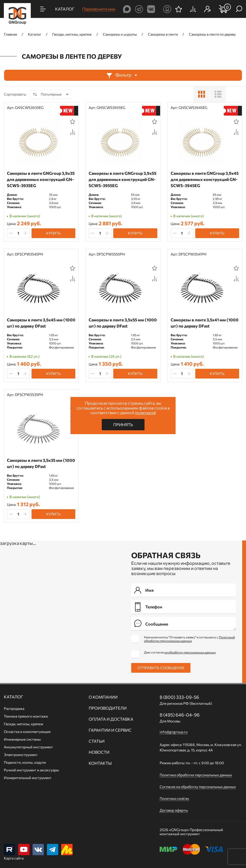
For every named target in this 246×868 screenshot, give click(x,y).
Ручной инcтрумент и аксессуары (31, 770)
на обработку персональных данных (190, 652)
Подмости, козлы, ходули (25, 762)
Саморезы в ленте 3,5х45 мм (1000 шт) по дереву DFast (41, 323)
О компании (103, 697)
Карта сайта (14, 858)
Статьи (97, 741)
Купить (53, 233)
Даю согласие (180, 652)
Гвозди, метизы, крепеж (24, 724)
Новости (99, 752)
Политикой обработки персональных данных (189, 639)
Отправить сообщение (161, 668)
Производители (108, 708)
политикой (145, 412)
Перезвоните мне (99, 9)
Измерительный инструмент (28, 778)
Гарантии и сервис (110, 730)
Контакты (100, 763)
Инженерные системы (22, 739)
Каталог (13, 697)
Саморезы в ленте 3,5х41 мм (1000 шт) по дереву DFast (205, 323)
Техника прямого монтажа (26, 716)
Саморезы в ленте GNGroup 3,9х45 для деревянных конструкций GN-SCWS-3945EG (205, 179)
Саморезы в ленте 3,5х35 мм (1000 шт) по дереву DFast (41, 463)
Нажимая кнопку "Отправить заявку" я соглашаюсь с (189, 639)
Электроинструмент (21, 755)
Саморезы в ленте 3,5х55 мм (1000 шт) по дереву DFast (123, 323)
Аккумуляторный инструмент (28, 747)
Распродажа (14, 708)
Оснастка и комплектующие (27, 732)
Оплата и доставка (111, 719)
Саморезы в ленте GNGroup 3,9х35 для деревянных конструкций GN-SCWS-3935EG (41, 179)
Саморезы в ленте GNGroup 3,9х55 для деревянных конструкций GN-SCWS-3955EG (122, 179)
